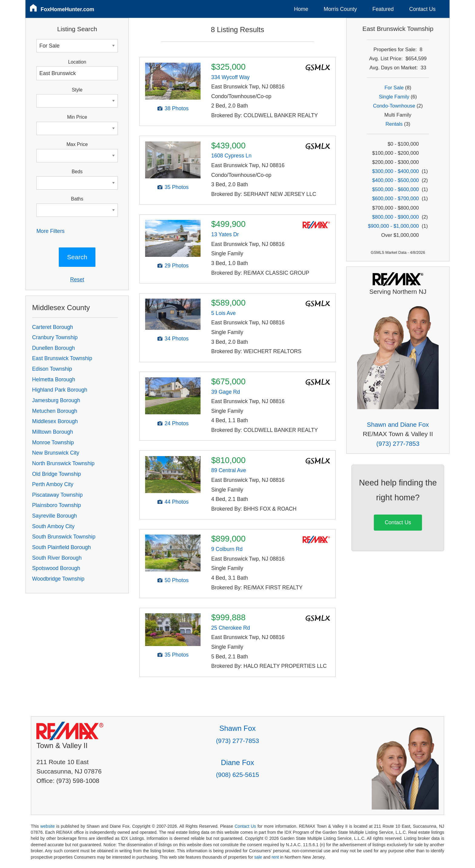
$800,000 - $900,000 (395, 217)
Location (77, 62)
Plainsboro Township (56, 505)
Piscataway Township (57, 495)
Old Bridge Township (56, 474)
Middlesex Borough (55, 421)
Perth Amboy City (53, 484)
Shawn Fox (237, 728)
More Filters (50, 231)
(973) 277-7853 (398, 444)
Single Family (394, 97)
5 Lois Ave (223, 313)
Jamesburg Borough (56, 400)
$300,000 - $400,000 (395, 171)
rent (275, 857)
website (48, 826)
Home (301, 9)
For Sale (394, 88)
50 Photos (176, 580)
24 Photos (176, 423)
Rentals (394, 124)
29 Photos (176, 266)
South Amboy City (53, 526)
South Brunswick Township (64, 537)
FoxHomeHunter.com (67, 9)
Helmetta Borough (54, 379)
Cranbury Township (55, 337)
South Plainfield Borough (61, 547)
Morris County (340, 9)
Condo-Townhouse (394, 106)
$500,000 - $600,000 (395, 189)
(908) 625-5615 (237, 775)
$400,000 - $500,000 (395, 180)
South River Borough (57, 558)
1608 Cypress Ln (231, 156)
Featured (383, 9)
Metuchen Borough (55, 411)
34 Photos (176, 339)
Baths (77, 199)
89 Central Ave (229, 470)
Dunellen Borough (53, 348)
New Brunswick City (56, 453)
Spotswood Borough (56, 568)
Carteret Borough (53, 327)
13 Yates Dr (225, 234)
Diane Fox (237, 762)
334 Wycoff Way (230, 77)
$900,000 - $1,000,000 (393, 226)
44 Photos (176, 502)
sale (258, 857)
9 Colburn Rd (227, 549)
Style (77, 90)
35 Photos (176, 187)
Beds (77, 172)
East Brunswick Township (62, 358)
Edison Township (52, 369)
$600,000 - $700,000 (395, 199)
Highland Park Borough (60, 390)
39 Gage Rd (226, 392)
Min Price (77, 117)
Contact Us (422, 9)
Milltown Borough (53, 432)
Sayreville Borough (55, 516)
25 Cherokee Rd (231, 628)
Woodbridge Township (58, 579)
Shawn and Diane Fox (398, 424)
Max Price (77, 144)
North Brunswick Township (63, 463)
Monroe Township (53, 442)
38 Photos (176, 108)
